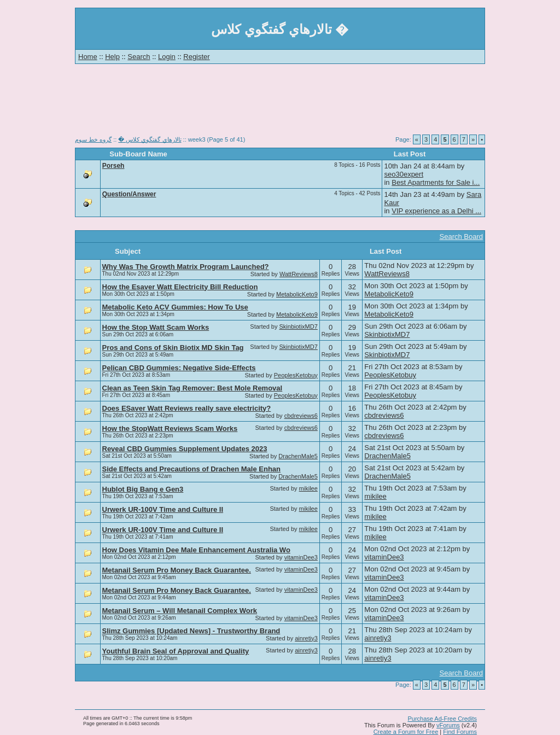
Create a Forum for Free (406, 732)
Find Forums (460, 732)
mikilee (308, 488)
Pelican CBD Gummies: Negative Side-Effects (179, 368)
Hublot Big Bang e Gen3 (143, 489)
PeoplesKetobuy (296, 375)
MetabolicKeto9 (297, 294)
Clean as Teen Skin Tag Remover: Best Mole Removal (192, 388)
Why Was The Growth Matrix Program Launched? (186, 267)
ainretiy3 (306, 638)
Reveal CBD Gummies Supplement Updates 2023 (185, 449)
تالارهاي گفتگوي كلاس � (150, 139)
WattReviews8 (299, 274)
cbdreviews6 (301, 416)
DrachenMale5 (298, 456)
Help (112, 57)
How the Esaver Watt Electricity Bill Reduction (180, 287)
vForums (448, 725)
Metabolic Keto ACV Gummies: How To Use (175, 307)
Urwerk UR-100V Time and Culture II (163, 509)
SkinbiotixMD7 (299, 326)
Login (167, 57)
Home (88, 57)
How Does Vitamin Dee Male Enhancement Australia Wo (196, 550)
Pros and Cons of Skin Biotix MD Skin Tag (173, 348)
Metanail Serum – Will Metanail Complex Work (180, 611)
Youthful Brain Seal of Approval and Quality (176, 651)
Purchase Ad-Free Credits (442, 719)
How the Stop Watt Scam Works (156, 327)
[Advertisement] (280, 104)
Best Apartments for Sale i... (436, 182)
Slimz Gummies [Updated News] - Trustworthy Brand (191, 631)
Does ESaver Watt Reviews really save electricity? (187, 408)
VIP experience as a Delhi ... (436, 211)
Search (139, 57)
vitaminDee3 (301, 557)
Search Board (462, 237)
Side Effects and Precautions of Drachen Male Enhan (192, 469)
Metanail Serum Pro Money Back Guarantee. (177, 570)
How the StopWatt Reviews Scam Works (170, 428)
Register (196, 57)
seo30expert (404, 174)
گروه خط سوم (93, 139)
